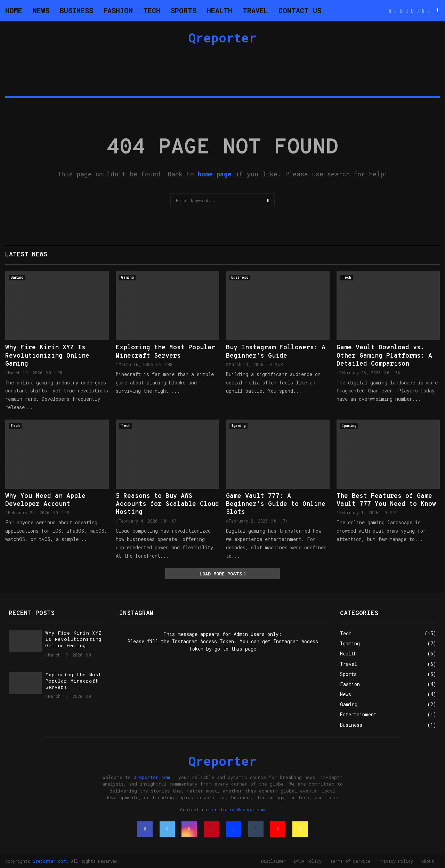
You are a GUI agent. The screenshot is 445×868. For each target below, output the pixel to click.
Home (14, 10)
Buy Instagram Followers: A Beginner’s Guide (276, 352)
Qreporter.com (152, 777)
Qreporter (222, 38)
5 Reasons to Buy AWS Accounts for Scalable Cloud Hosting (167, 504)
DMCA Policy (308, 861)
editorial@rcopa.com (239, 810)
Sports (184, 10)
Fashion (118, 10)
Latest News (26, 255)
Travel (255, 10)
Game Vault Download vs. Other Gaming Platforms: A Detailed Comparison (384, 356)
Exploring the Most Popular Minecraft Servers (165, 352)
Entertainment (358, 714)
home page (215, 174)
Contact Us (300, 10)
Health (220, 10)
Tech (152, 10)
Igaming (238, 426)
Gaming (17, 277)
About (428, 861)
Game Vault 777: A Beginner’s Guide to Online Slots (276, 504)
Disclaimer (273, 861)
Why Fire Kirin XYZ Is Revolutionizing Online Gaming (47, 356)
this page (244, 649)
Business (76, 10)
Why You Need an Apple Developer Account (45, 500)
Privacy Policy (396, 861)
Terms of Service (350, 861)
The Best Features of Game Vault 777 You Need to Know (386, 500)
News (41, 10)
